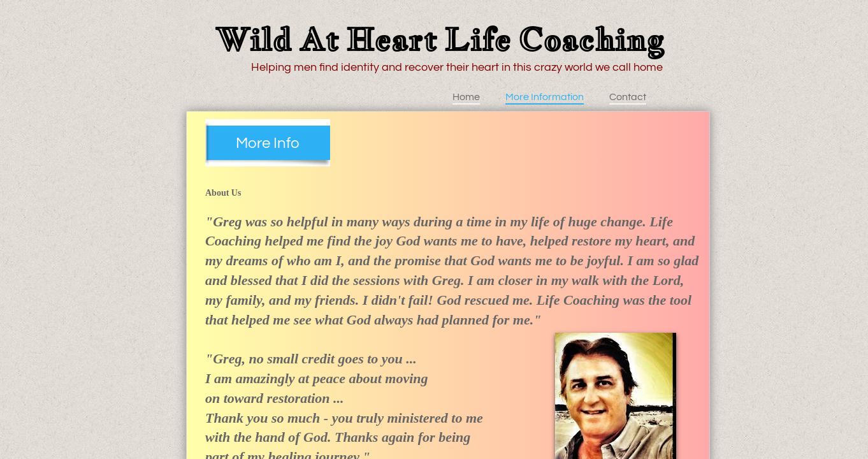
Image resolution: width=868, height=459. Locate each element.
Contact (628, 97)
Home (466, 97)
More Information (545, 97)
